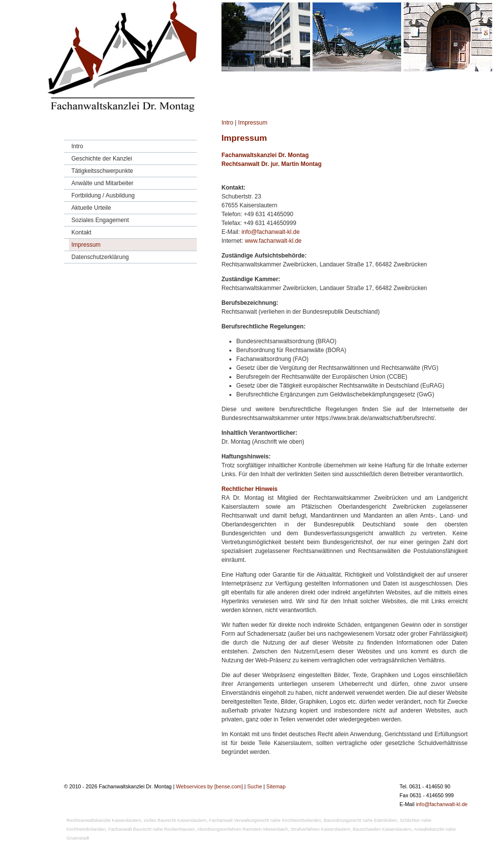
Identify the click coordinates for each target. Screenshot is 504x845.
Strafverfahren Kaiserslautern (320, 829)
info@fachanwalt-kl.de (271, 232)
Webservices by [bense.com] (209, 786)
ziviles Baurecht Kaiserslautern (175, 820)
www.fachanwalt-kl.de (273, 241)
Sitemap (276, 786)
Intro (227, 123)
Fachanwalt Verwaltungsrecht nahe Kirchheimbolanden (265, 820)
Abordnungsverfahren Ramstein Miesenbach (243, 829)
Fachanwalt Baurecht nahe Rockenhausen (152, 829)
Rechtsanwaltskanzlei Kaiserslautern (104, 820)
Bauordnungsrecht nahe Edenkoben (361, 820)
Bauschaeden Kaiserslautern (382, 829)
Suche (254, 786)
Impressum (253, 123)
